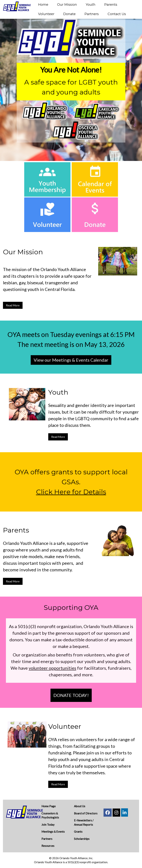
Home (43, 5)
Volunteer (46, 14)
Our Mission (67, 5)
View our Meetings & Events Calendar (71, 360)
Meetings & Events (53, 832)
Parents (111, 5)
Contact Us (117, 14)
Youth (91, 5)
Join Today (48, 825)
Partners (92, 14)
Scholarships (82, 839)
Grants (78, 832)
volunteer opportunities (52, 668)
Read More (13, 305)
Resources (48, 846)
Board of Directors (86, 813)
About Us (80, 806)
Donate (69, 14)
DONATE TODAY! (71, 695)
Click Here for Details (71, 492)
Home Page (49, 806)
